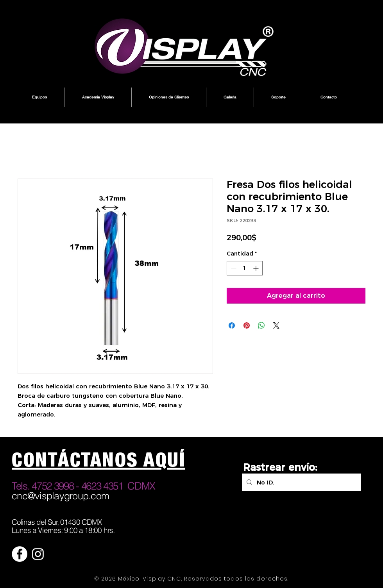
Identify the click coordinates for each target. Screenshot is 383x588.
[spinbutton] (245, 268)
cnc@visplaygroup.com (60, 496)
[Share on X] (276, 325)
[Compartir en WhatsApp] (261, 325)
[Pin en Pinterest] (247, 325)
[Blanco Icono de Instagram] (38, 554)
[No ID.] (301, 482)
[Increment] (257, 268)
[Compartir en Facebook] (232, 325)
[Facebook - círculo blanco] (20, 554)
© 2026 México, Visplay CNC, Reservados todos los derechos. (191, 579)
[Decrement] (233, 268)
